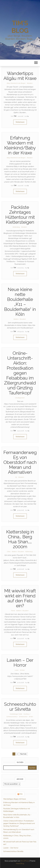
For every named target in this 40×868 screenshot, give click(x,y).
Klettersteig (16, 227)
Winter (31, 717)
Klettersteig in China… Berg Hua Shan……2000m (20, 539)
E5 (16, 477)
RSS (21, 794)
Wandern (30, 83)
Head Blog (20, 863)
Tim (15, 116)
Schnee (22, 670)
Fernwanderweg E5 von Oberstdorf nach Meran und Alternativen (20, 462)
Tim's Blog (20, 27)
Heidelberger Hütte (16, 714)
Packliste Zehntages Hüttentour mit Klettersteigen (20, 215)
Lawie (17, 670)
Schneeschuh (23, 717)
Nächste (23, 754)
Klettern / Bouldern (20, 319)
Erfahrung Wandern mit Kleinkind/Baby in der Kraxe (20, 145)
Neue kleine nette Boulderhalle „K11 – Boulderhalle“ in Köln (20, 302)
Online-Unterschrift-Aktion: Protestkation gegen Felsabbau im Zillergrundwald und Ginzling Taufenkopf (20, 373)
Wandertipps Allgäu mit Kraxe (20, 76)
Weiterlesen (20, 122)
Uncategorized (20, 398)
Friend (13, 611)
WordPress (25, 861)
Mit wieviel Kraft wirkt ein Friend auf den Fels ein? (20, 598)
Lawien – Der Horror (20, 663)
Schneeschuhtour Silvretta (20, 707)
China (9, 552)
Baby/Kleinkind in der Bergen (16, 83)
